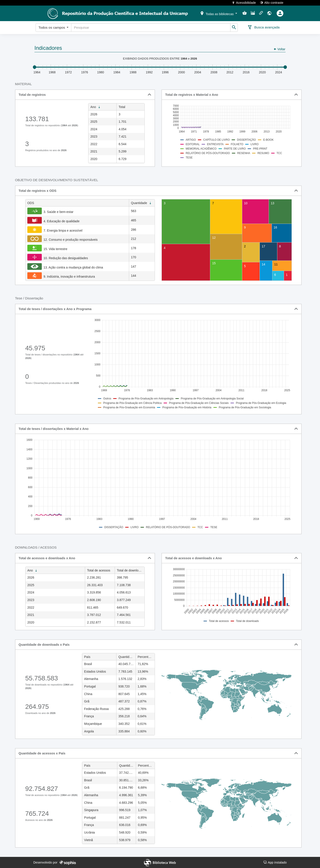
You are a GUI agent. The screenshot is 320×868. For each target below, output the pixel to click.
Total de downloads (130, 570)
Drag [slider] (35, 67)
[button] (218, 13)
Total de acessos (99, 570)
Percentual (146, 657)
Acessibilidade (244, 3)
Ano (96, 107)
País (87, 657)
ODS (31, 203)
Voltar (279, 49)
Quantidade (141, 203)
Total (122, 107)
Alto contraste (272, 3)
